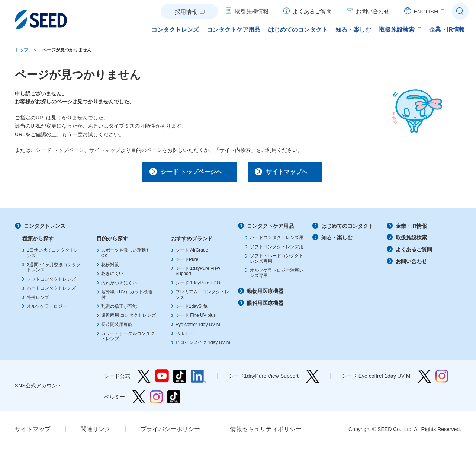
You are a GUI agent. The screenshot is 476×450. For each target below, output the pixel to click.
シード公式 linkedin (198, 379)
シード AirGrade (192, 253)
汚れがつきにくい (119, 285)
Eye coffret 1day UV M (198, 327)
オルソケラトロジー (47, 309)
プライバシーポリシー (170, 432)
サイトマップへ (291, 173)
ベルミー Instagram (156, 400)
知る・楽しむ (337, 240)
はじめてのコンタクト (347, 229)
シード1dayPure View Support (313, 379)
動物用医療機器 (265, 294)
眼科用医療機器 (265, 306)
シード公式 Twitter (144, 379)
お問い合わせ (411, 264)
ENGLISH (426, 11)
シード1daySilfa (191, 309)
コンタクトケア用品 (270, 229)
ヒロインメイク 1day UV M (203, 345)
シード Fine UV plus (196, 318)
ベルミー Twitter (139, 400)
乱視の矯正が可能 (119, 309)
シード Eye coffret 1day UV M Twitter (424, 379)
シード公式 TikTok (180, 379)
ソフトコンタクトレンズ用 (277, 249)
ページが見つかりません (67, 50)
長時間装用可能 (117, 327)
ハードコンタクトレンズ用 (277, 240)
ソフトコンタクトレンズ (51, 282)
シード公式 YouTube (162, 379)
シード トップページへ (185, 173)
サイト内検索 (460, 11)
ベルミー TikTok (174, 400)
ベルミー (184, 336)
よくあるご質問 (414, 252)
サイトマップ (33, 432)
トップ (22, 50)
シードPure (187, 262)
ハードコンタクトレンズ (51, 291)
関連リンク (96, 432)
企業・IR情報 (411, 229)
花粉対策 (110, 267)
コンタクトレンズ (45, 229)
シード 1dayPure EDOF (199, 285)
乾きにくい (112, 277)
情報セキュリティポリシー (266, 432)
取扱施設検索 (411, 240)
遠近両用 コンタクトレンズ (128, 318)
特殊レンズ (38, 300)
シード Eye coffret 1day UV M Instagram (442, 379)
